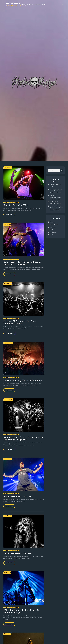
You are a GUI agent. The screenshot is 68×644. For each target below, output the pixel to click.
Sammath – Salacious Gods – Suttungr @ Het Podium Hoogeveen (56, 208)
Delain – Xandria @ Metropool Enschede (23, 380)
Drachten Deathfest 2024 (15, 205)
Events (23, 4)
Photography (9, 5)
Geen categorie (54, 225)
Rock (51, 235)
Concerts (17, 5)
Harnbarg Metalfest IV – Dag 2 (18, 497)
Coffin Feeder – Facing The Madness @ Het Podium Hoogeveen (56, 191)
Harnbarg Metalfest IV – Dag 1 (18, 553)
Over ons (37, 4)
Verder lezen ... (9, 215)
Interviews (30, 4)
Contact (44, 4)
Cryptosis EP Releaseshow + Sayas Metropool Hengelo (55, 197)
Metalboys (13, 3)
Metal (10, 202)
